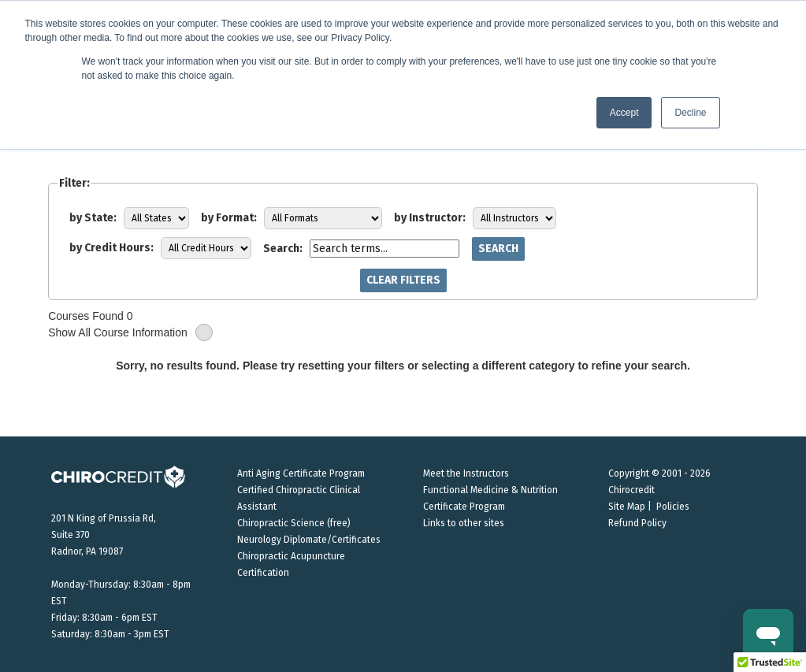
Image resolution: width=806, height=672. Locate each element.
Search (498, 249)
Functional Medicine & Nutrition (490, 490)
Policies (673, 507)
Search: (283, 249)
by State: (93, 218)
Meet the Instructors (466, 473)
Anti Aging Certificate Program (301, 473)
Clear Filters (403, 280)
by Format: (229, 218)
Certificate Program (464, 507)
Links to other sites (464, 523)
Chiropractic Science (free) (294, 523)
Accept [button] (624, 113)
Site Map (627, 507)
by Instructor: (430, 218)
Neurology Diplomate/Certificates (309, 540)
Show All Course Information (130, 333)
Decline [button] (690, 113)
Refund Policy (637, 523)
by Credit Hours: (111, 248)
